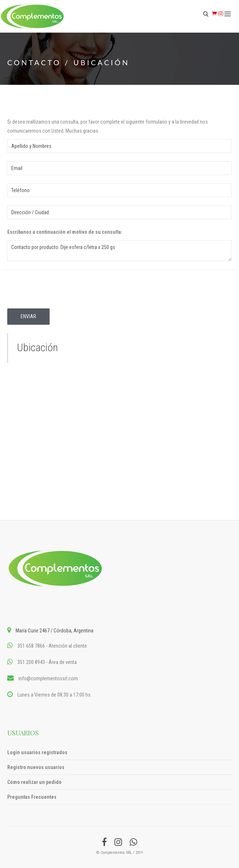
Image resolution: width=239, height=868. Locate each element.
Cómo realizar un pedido (34, 782)
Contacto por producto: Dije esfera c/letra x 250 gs (119, 251)
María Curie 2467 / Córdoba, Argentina (54, 631)
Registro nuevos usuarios (36, 767)
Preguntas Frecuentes (32, 797)
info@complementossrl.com (48, 678)
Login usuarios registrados (37, 752)
